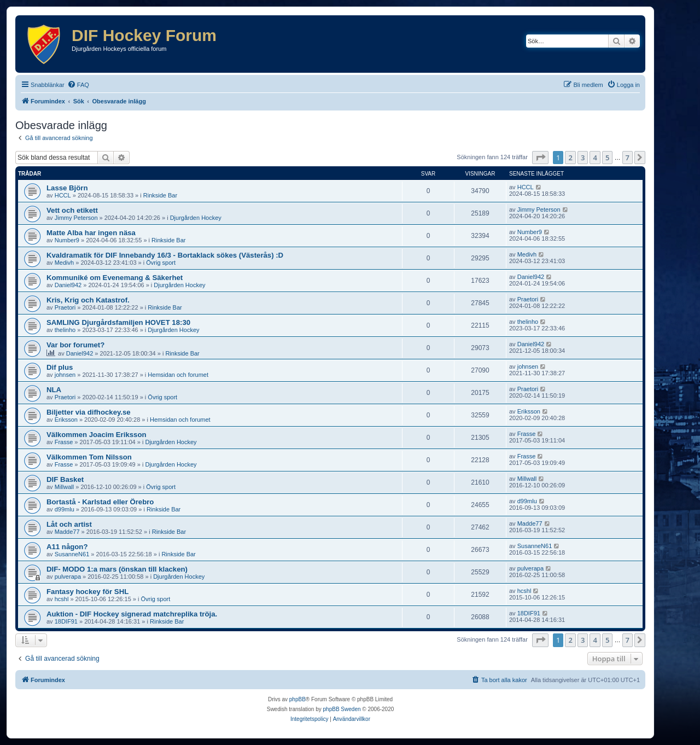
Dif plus (60, 367)
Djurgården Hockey (196, 218)
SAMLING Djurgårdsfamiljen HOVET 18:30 (118, 322)
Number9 (67, 240)
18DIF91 (66, 621)
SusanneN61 (72, 554)
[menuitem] (78, 85)
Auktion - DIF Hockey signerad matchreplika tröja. (132, 614)
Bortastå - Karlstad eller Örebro (100, 502)
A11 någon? (67, 547)
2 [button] (570, 158)
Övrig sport (161, 263)
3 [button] (583, 158)
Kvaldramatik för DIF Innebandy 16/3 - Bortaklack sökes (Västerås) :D (165, 255)
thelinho (65, 330)
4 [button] (595, 158)
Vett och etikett (72, 210)
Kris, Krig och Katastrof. (88, 300)
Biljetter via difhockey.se (89, 412)
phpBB (297, 699)
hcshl (62, 599)
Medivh (64, 263)
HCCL (63, 195)
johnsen (65, 375)
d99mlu (65, 509)
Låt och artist (69, 524)
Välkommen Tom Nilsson (89, 457)
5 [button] (607, 158)
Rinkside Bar (160, 195)
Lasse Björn (67, 188)
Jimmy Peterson (76, 218)
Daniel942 (68, 285)
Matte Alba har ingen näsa (91, 233)
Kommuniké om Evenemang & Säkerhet (115, 278)
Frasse (64, 442)
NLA (54, 390)
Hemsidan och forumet (178, 375)
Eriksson (66, 420)
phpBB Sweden (342, 709)
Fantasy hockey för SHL (87, 592)
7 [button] (628, 158)
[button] (540, 158)
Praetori (65, 307)
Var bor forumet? (75, 345)
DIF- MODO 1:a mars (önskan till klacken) (117, 569)
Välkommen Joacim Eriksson (97, 435)
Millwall (64, 487)
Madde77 (67, 532)
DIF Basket (65, 479)
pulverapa (68, 577)
